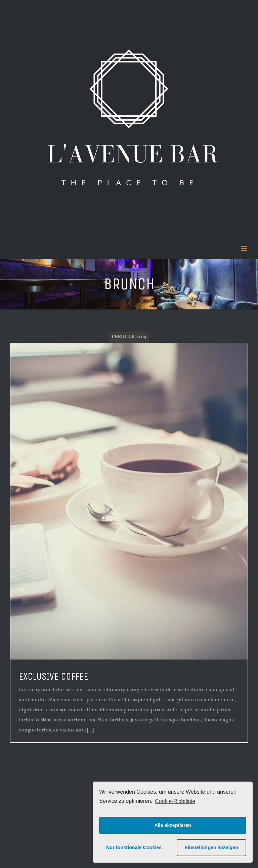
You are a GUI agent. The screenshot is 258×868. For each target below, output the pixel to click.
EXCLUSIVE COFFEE (53, 676)
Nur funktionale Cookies (134, 847)
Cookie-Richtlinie (175, 801)
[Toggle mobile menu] (244, 248)
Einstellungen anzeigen (211, 847)
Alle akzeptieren (173, 825)
